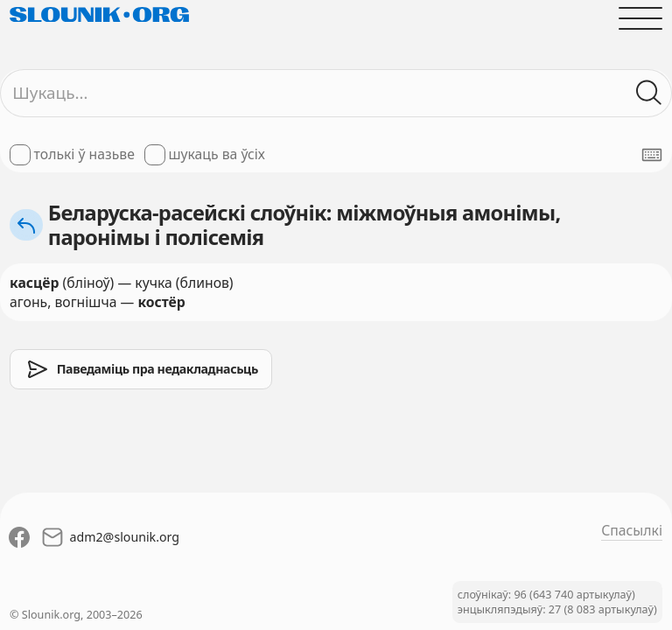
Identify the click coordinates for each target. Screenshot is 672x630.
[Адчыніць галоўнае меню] (640, 18)
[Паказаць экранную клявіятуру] (652, 155)
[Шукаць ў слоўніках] (649, 93)
